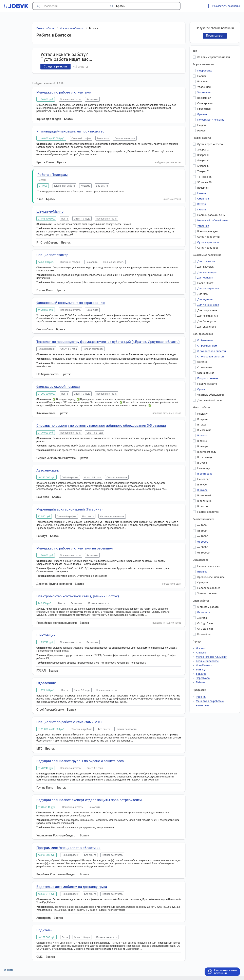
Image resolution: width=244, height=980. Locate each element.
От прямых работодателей (214, 57)
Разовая (202, 81)
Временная (204, 98)
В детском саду (207, 452)
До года (202, 618)
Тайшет (200, 682)
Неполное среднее (209, 588)
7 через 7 (203, 171)
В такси (202, 425)
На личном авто (207, 384)
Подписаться (215, 36)
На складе (204, 468)
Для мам (203, 294)
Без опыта (204, 612)
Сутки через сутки (208, 237)
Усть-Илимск (204, 665)
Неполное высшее (209, 566)
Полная (202, 76)
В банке (202, 441)
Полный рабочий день (211, 215)
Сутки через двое (208, 242)
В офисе (202, 435)
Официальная (206, 373)
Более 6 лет (204, 634)
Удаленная (204, 87)
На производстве (208, 512)
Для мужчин (205, 299)
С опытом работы (208, 607)
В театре (202, 506)
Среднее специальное (211, 577)
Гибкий (202, 210)
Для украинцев (207, 327)
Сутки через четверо (210, 144)
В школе (202, 490)
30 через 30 (204, 182)
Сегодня (202, 362)
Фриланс (203, 114)
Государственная (208, 378)
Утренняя (203, 226)
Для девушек (205, 267)
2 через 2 (203, 150)
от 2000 (202, 525)
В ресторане (205, 474)
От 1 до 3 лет (205, 623)
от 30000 (203, 542)
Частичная (204, 92)
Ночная (202, 193)
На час (201, 131)
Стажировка (205, 103)
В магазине (204, 430)
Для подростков (207, 310)
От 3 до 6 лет (205, 629)
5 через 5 (203, 166)
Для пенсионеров (208, 305)
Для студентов (206, 261)
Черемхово (203, 678)
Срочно (202, 389)
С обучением (205, 340)
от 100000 (203, 553)
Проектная (204, 109)
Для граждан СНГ (208, 316)
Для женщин (205, 278)
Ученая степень (207, 593)
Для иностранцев (208, 288)
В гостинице (205, 457)
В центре (203, 446)
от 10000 (203, 536)
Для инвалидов (207, 272)
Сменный (203, 199)
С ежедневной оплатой (212, 351)
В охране (203, 419)
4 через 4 (203, 160)
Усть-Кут (201, 670)
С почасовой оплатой (211, 357)
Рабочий (201, 697)
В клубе (202, 485)
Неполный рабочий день (212, 220)
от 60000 (203, 547)
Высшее (202, 572)
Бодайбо (201, 674)
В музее (202, 463)
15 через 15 (204, 177)
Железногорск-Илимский (212, 657)
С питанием (204, 367)
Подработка (205, 71)
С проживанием (207, 346)
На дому (202, 414)
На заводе (204, 479)
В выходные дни (208, 231)
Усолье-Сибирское (207, 661)
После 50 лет (205, 283)
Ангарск (201, 653)
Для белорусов (207, 321)
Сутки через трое (208, 248)
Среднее (203, 582)
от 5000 (202, 531)
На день (202, 125)
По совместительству (211, 120)
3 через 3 (203, 155)
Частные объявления (211, 395)
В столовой (204, 495)
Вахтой (202, 204)
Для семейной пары (210, 400)
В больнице (204, 501)
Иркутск (201, 648)
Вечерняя (203, 188)
